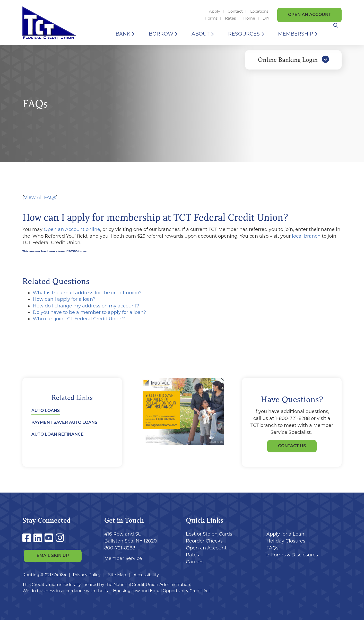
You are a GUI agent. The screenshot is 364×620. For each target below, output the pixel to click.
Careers (195, 562)
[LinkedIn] (39, 538)
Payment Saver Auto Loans (64, 423)
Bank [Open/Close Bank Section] (123, 34)
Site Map (117, 575)
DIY (266, 18)
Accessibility (146, 575)
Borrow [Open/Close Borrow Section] (161, 34)
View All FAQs (40, 197)
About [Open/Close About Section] (201, 34)
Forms (211, 18)
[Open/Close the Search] (336, 34)
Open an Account (310, 15)
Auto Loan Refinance (58, 435)
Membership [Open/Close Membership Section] (296, 34)
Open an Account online (72, 229)
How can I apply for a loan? (64, 299)
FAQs (272, 548)
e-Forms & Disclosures (292, 555)
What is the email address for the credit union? (87, 293)
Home (249, 18)
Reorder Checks (204, 541)
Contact (235, 11)
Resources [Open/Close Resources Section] (244, 34)
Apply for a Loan (285, 534)
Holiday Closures (286, 541)
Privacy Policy (87, 575)
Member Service (123, 558)
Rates (230, 18)
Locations (260, 11)
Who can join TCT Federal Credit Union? (79, 319)
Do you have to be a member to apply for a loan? (89, 312)
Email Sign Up (53, 556)
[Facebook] (28, 538)
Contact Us (292, 446)
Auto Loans (46, 411)
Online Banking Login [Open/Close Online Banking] (293, 63)
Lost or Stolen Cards (209, 534)
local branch (306, 236)
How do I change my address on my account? (86, 306)
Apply (215, 11)
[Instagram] (60, 538)
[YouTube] (50, 538)
